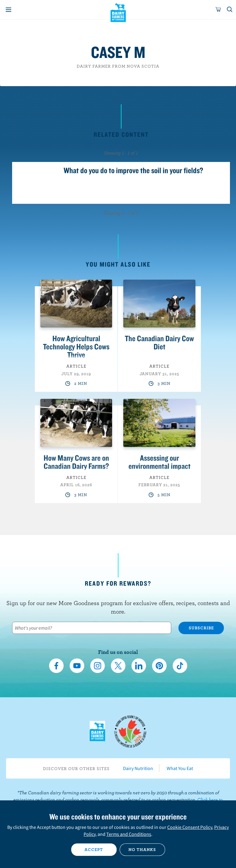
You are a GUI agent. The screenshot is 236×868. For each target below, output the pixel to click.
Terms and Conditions (129, 834)
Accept (94, 849)
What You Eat (180, 768)
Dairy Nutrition (138, 768)
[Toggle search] (230, 10)
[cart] (218, 10)
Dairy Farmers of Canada (118, 12)
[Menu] (8, 10)
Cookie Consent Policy (190, 827)
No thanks (142, 849)
